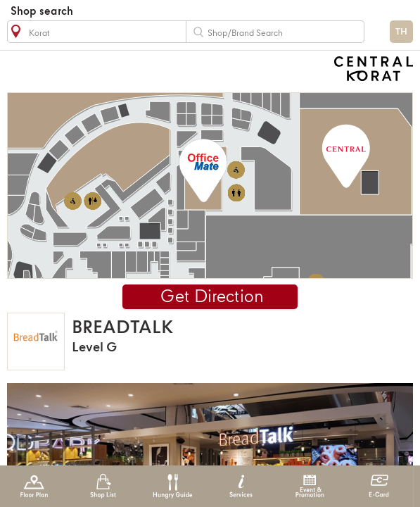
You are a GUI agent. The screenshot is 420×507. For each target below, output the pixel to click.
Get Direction (212, 298)
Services (241, 486)
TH (401, 32)
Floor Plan (34, 486)
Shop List (103, 486)
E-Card (379, 486)
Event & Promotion (310, 486)
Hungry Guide (172, 486)
